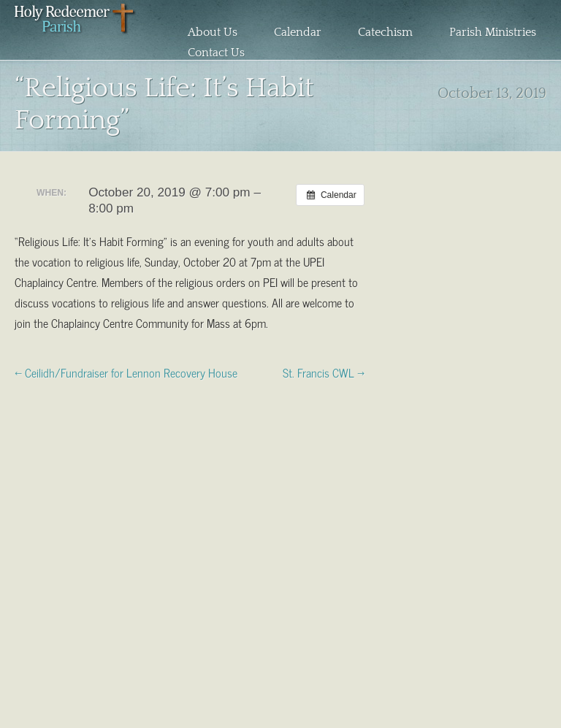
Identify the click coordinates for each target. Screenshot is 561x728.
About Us (213, 32)
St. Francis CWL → (324, 372)
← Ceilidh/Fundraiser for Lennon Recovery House (126, 372)
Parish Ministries (493, 32)
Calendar (298, 32)
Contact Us (216, 53)
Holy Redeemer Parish (76, 34)
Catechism (385, 32)
